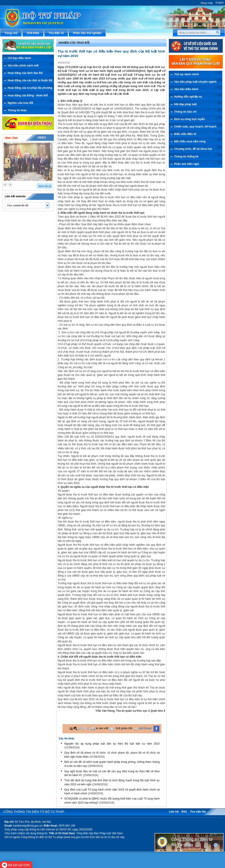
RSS (184, 812)
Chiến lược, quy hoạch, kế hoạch (195, 127)
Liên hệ (174, 812)
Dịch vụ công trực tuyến (190, 119)
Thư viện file (198, 812)
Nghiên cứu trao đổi (20, 103)
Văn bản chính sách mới (23, 66)
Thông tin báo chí (185, 112)
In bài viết (102, 728)
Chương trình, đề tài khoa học (193, 149)
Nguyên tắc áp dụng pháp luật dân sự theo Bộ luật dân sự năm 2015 (112, 744)
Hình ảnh (11, 138)
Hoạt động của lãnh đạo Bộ (25, 73)
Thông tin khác (17, 110)
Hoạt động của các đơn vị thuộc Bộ (30, 80)
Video (42, 138)
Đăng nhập (207, 3)
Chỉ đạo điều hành (19, 58)
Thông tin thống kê (186, 157)
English (220, 2)
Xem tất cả (45, 186)
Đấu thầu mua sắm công (190, 141)
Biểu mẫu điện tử (185, 134)
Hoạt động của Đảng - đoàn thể (28, 95)
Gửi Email (145, 728)
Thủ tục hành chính (187, 74)
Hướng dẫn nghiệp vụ (188, 97)
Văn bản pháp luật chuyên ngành (195, 82)
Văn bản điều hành (186, 89)
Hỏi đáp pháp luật (186, 104)
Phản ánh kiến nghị (187, 164)
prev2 (5, 185)
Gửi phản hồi (124, 728)
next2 (10, 185)
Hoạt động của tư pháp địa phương (30, 88)
